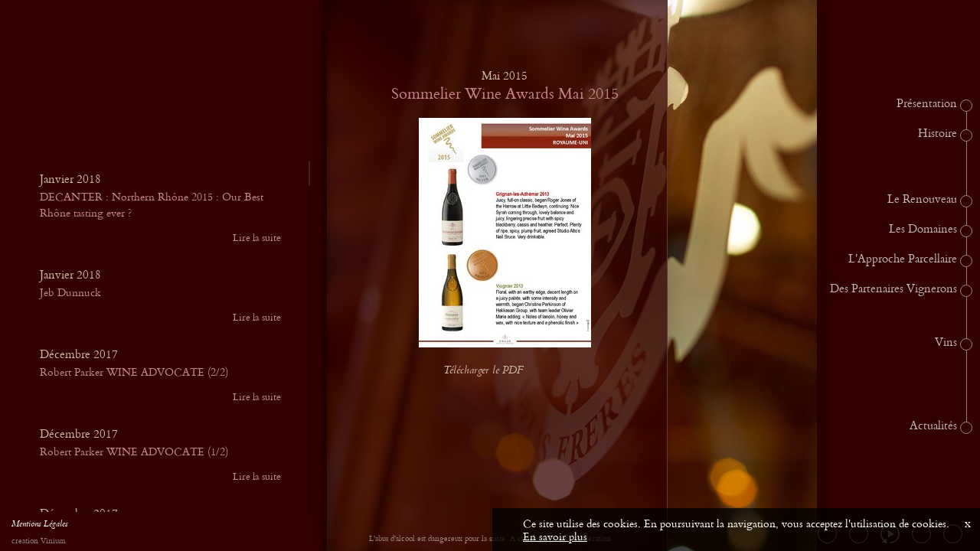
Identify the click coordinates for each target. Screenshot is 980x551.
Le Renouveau (922, 200)
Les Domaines (923, 230)
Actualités (933, 426)
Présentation (927, 104)
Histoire (938, 134)
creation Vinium (38, 541)
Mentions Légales (40, 526)
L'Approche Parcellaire (903, 259)
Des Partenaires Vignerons (893, 289)
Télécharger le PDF (495, 371)
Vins (946, 343)
